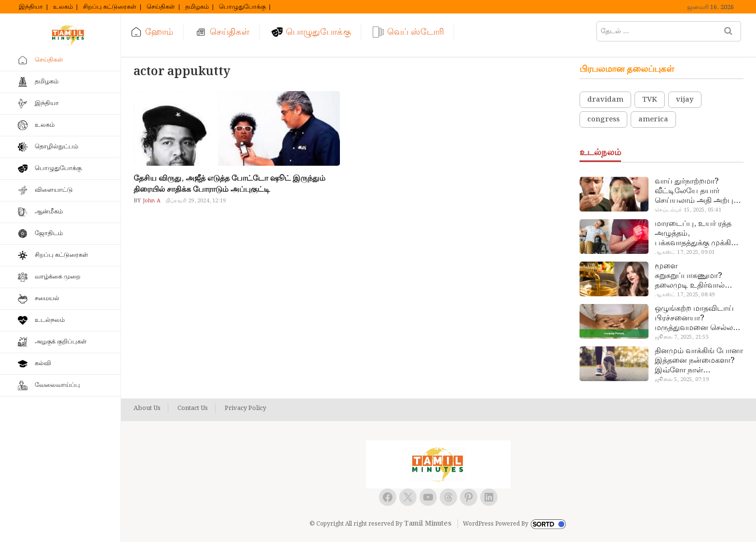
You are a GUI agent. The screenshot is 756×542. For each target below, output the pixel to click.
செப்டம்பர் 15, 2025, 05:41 (688, 210)
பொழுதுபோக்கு (242, 7)
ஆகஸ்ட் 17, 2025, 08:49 (685, 295)
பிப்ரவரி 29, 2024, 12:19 (196, 201)
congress (603, 119)
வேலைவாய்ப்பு (57, 385)
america (653, 119)
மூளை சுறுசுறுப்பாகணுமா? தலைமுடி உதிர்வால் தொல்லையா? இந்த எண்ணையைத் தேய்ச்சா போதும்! (696, 276)
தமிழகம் (197, 7)
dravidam (605, 100)
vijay (685, 100)
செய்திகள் (161, 7)
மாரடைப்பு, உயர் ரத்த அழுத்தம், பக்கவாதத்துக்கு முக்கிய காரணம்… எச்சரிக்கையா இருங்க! (697, 234)
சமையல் (47, 298)
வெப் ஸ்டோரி (416, 32)
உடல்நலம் (50, 320)
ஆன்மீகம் (49, 212)
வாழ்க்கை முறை (58, 277)
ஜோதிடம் (49, 233)
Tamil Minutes (428, 524)
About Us (147, 409)
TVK (650, 100)
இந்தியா (31, 7)
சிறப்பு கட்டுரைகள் (110, 7)
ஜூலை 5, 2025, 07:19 (682, 380)
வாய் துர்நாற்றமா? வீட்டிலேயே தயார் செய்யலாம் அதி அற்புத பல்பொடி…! (696, 191)
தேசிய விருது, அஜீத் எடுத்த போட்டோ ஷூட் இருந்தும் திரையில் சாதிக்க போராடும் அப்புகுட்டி (229, 184)
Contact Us (193, 409)
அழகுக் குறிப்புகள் (61, 342)
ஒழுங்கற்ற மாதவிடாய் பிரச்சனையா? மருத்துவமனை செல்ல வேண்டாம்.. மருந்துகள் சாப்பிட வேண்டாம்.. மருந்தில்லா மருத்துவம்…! (696, 318)
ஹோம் (159, 32)
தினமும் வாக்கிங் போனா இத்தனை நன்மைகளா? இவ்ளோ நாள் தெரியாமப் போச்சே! (699, 361)
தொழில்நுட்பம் (56, 147)
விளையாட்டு (54, 190)
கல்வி (43, 364)
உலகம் (63, 7)
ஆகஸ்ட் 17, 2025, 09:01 (685, 252)
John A (151, 201)
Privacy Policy (245, 409)
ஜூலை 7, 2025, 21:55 (682, 337)
